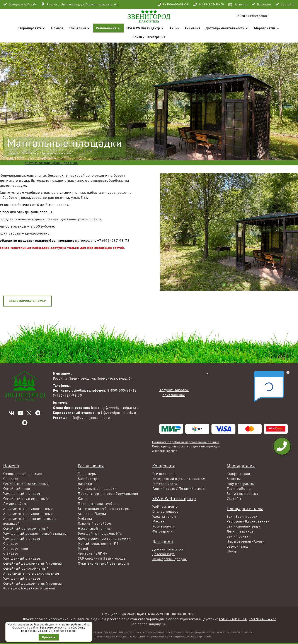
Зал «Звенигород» (242, 516)
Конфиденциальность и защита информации (186, 446)
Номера (57, 28)
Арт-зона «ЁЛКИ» (92, 553)
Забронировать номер (28, 301)
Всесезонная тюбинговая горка (104, 509)
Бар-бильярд (89, 479)
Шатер (232, 551)
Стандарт (11, 479)
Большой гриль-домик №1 (100, 533)
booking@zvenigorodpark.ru (115, 408)
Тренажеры (87, 474)
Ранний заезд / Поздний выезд (179, 488)
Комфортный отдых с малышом (179, 479)
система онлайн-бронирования (51, 163)
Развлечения (109, 28)
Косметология (164, 526)
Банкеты (234, 479)
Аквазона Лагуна (92, 514)
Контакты (288, 4)
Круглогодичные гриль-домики (104, 538)
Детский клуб (164, 554)
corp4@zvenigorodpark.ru (115, 413)
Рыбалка (85, 519)
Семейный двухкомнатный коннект (33, 563)
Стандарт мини (16, 548)
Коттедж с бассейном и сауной (29, 588)
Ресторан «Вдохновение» (248, 521)
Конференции (238, 474)
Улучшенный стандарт (22, 493)
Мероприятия (267, 28)
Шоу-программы (241, 484)
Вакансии (264, 4)
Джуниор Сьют (16, 504)
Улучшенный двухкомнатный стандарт (36, 533)
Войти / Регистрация (149, 37)
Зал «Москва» (238, 536)
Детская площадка (168, 549)
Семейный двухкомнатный (26, 498)
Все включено (164, 474)
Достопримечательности (227, 28)
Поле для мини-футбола (98, 504)
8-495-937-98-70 (211, 4)
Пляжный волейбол (94, 523)
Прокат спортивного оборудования (108, 493)
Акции (174, 28)
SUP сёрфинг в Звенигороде (102, 558)
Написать (241, 4)
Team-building (239, 488)
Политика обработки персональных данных (186, 442)
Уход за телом (164, 516)
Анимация (192, 28)
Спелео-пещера (166, 511)
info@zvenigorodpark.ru (90, 418)
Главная (13, 153)
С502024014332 (263, 619)
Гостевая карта (165, 484)
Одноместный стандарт (23, 474)
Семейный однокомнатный (26, 484)
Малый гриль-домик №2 (98, 543)
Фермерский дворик (170, 559)
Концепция (80, 28)
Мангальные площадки (97, 488)
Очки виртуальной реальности (103, 563)
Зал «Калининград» (243, 526)
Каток (83, 498)
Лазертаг (85, 484)
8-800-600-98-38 (176, 4)
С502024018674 (233, 619)
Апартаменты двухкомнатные (28, 509)
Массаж (159, 521)
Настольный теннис (94, 528)
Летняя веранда (240, 531)
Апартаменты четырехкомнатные (31, 573)
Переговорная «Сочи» (245, 541)
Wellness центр (165, 506)
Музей (83, 548)
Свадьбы (234, 498)
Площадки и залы (245, 509)
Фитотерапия (163, 531)
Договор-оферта (165, 451)
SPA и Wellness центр (146, 28)
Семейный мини (17, 488)
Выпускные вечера (243, 493)
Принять (49, 637)
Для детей (163, 541)
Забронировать (32, 28)
